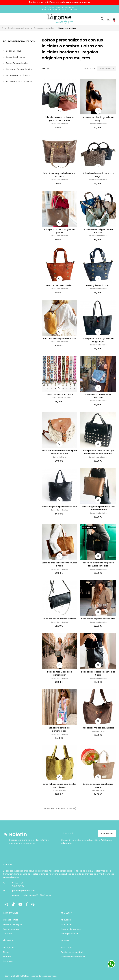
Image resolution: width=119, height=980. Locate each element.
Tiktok (6, 952)
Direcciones (67, 925)
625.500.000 (68, 7)
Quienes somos (11, 920)
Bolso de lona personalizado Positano (98, 396)
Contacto (8, 934)
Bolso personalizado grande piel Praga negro (98, 340)
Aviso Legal (67, 948)
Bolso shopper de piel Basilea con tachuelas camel (98, 508)
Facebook (8, 961)
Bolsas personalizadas (17, 63)
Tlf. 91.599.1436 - (54, 7)
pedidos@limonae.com (24, 891)
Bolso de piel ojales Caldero (60, 286)
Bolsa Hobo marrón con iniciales (98, 728)
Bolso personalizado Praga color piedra (59, 231)
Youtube (7, 957)
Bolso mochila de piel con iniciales (60, 339)
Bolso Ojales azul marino (98, 286)
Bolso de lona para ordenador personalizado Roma (60, 119)
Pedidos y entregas (13, 925)
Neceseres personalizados (19, 69)
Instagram (8, 948)
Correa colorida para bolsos (59, 395)
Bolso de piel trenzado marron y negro (98, 175)
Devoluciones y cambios (73, 957)
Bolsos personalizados (19, 41)
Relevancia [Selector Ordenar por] (108, 69)
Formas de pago (11, 929)
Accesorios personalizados (19, 82)
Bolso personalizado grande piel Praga (98, 119)
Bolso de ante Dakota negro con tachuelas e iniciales (98, 564)
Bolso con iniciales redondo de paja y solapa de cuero (59, 452)
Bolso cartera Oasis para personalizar (60, 674)
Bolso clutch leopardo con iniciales (98, 619)
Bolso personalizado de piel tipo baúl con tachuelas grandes (98, 452)
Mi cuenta (66, 920)
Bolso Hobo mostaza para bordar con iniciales (59, 786)
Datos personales (70, 934)
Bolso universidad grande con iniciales (98, 231)
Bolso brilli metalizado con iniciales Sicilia (98, 674)
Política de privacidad (72, 952)
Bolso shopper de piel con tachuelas (60, 507)
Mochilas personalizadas (18, 75)
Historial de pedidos (71, 929)
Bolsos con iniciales (16, 57)
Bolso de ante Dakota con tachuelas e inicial (60, 564)
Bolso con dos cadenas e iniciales (59, 619)
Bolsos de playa (14, 51)
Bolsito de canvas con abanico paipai (98, 786)
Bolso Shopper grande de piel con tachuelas (60, 175)
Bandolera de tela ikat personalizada (60, 729)
